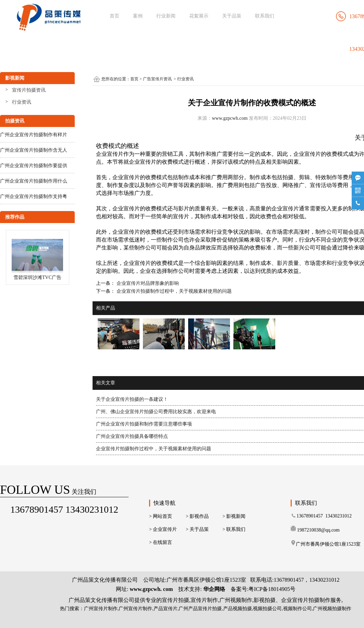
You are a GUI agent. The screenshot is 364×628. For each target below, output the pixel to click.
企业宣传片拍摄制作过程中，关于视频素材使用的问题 (173, 291)
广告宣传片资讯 (157, 79)
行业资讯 (22, 102)
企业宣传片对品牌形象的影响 (147, 283)
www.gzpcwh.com (230, 118)
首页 (114, 16)
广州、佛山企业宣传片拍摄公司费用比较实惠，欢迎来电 (156, 412)
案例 (138, 16)
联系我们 (265, 16)
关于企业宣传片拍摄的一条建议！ (132, 399)
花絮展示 (199, 16)
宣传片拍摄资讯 (29, 90)
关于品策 (232, 16)
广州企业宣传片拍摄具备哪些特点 (132, 436)
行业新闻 (166, 16)
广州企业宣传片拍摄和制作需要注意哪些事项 (144, 424)
